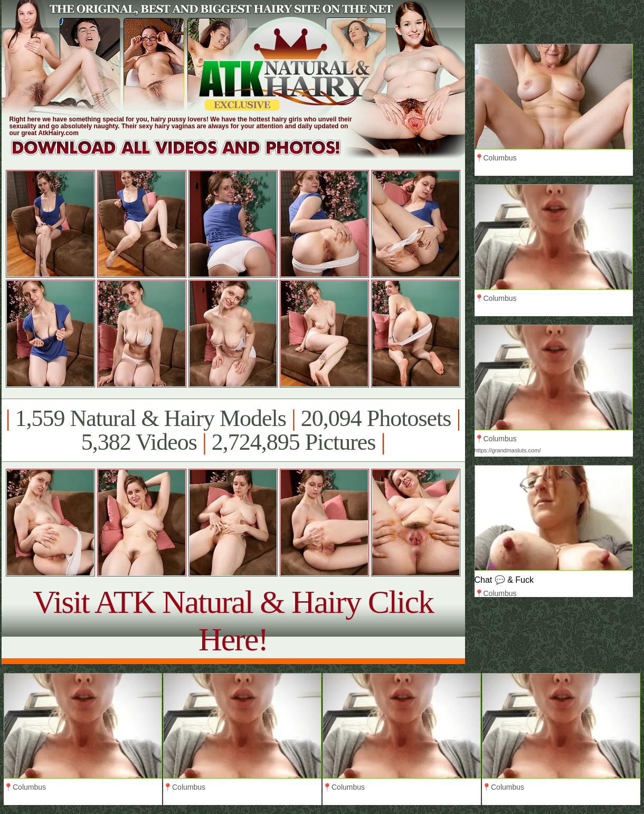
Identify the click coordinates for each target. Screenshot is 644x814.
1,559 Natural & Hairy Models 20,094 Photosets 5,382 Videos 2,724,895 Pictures (233, 430)
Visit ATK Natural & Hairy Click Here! (233, 621)
